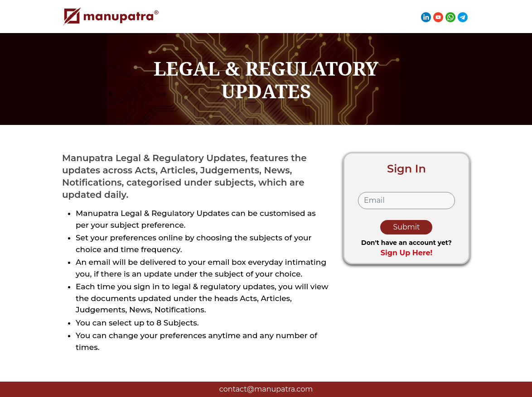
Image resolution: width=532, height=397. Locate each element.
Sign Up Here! (407, 253)
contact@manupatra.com (266, 389)
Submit (406, 227)
